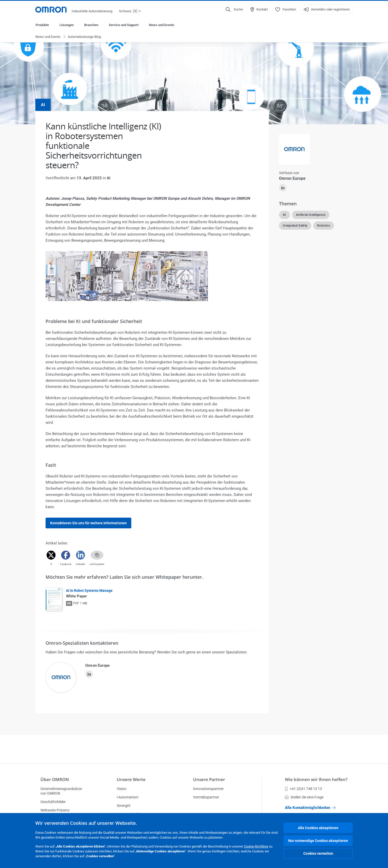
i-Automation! (128, 797)
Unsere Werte (131, 779)
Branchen (91, 25)
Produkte (42, 25)
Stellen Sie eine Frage (304, 797)
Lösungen (67, 25)
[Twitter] (51, 555)
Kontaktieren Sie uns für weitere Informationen (88, 523)
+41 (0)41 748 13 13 (303, 789)
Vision (122, 789)
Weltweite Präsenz (55, 810)
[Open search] (234, 9)
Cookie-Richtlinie (256, 846)
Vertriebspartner (206, 797)
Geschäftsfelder (53, 802)
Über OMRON (55, 779)
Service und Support (124, 25)
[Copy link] (97, 555)
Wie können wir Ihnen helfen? (316, 779)
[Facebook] (66, 555)
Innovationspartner (208, 789)
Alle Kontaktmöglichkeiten (310, 808)
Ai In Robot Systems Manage (89, 591)
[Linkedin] (80, 555)
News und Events (162, 25)
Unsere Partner (209, 779)
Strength (124, 806)
